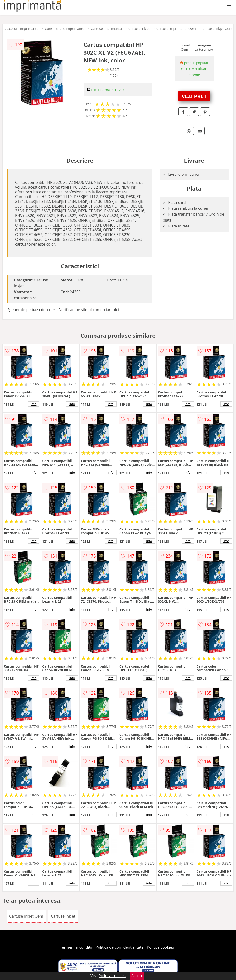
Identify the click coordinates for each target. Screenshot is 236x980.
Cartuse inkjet (139, 29)
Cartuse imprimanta (106, 29)
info (33, 404)
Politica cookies (160, 947)
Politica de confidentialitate (120, 947)
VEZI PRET (194, 96)
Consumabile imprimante (64, 29)
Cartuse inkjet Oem (217, 29)
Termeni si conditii (76, 947)
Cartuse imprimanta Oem (176, 29)
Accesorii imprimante (22, 29)
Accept (137, 976)
